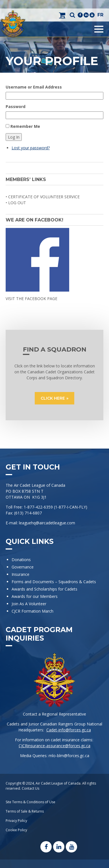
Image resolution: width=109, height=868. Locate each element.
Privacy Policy (16, 821)
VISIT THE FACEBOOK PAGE (31, 299)
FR (100, 15)
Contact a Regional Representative (54, 714)
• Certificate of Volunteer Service (43, 197)
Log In (14, 137)
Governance (23, 567)
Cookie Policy (16, 830)
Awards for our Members (35, 596)
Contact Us (30, 788)
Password (16, 106)
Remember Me (25, 126)
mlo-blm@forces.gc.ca (69, 756)
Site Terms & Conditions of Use (30, 802)
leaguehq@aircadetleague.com (47, 523)
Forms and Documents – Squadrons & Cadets (54, 582)
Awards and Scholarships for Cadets (44, 589)
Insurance (20, 574)
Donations (21, 560)
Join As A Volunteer (29, 604)
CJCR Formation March (32, 611)
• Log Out (16, 203)
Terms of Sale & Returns (25, 811)
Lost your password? (31, 148)
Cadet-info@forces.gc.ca (69, 730)
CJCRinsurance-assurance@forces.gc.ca (54, 746)
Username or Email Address (34, 87)
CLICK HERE (53, 398)
